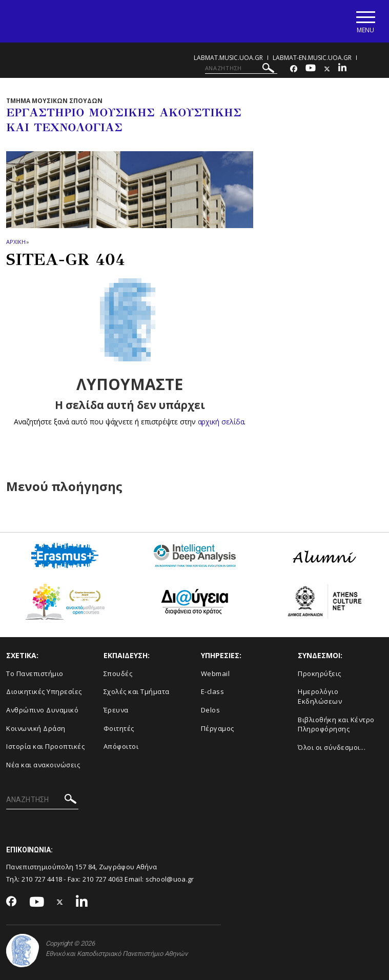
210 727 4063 (103, 879)
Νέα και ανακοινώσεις (43, 765)
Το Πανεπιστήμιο (35, 673)
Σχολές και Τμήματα (137, 691)
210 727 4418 (42, 879)
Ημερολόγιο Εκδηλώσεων (320, 696)
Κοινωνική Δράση (36, 728)
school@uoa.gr (170, 879)
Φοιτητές (119, 728)
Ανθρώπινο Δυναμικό (42, 710)
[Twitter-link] (327, 69)
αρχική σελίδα (221, 422)
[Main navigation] (365, 21)
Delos (211, 710)
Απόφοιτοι (121, 746)
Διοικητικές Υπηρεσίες (44, 691)
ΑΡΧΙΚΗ (16, 242)
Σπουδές (118, 673)
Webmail (216, 673)
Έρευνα (116, 710)
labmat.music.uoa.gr (228, 58)
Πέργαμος (218, 728)
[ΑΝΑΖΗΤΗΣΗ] (241, 68)
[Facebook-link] (294, 69)
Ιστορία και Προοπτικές (45, 746)
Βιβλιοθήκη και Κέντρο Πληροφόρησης (336, 724)
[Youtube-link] (311, 69)
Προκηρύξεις (320, 673)
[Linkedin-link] (342, 69)
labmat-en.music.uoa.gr (312, 58)
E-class (213, 691)
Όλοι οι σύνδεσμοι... (332, 747)
